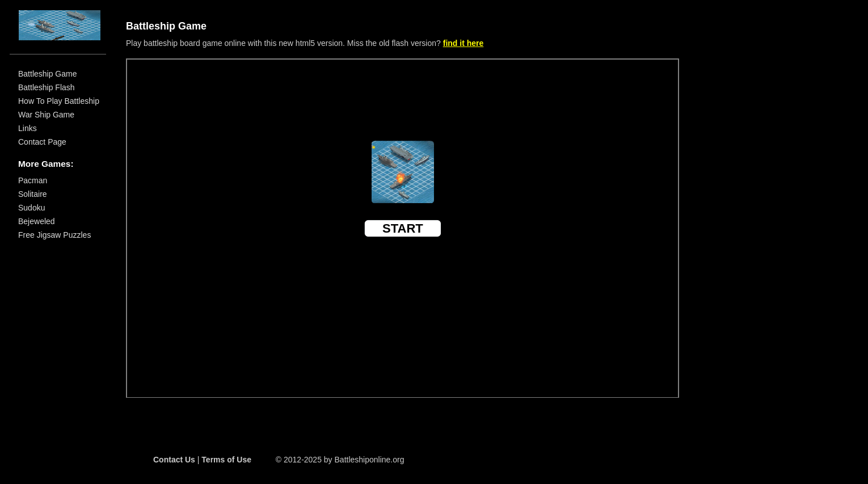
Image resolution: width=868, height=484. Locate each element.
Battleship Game (48, 73)
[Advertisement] (738, 179)
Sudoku (31, 207)
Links (28, 128)
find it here (464, 43)
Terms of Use (226, 460)
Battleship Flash (47, 87)
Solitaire (33, 193)
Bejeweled (37, 221)
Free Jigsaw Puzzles (54, 234)
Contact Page (42, 141)
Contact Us (174, 460)
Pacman (33, 180)
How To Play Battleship (59, 100)
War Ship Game (46, 114)
